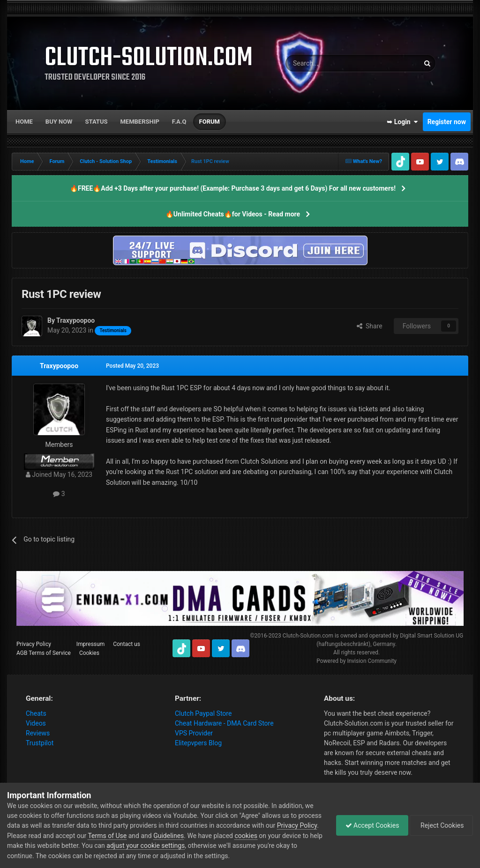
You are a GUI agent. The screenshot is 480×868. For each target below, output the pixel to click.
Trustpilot (40, 743)
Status (97, 122)
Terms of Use (151, 836)
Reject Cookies (441, 825)
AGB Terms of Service (44, 653)
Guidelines (212, 836)
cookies (289, 836)
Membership (139, 122)
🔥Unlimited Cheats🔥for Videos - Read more (233, 214)
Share (370, 326)
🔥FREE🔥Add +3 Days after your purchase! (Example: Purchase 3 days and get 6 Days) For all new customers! (233, 188)
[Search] (330, 63)
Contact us (127, 644)
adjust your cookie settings (202, 846)
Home (24, 122)
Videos (36, 723)
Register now (447, 122)
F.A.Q (179, 122)
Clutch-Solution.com (308, 636)
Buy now (59, 122)
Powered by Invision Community (356, 661)
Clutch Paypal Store (203, 713)
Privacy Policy (34, 644)
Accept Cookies (370, 825)
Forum (210, 122)
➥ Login (402, 122)
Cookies (89, 653)
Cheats (36, 713)
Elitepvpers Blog (198, 743)
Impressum (90, 644)
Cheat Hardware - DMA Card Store (224, 723)
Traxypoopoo (59, 366)
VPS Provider (194, 733)
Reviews (38, 733)
